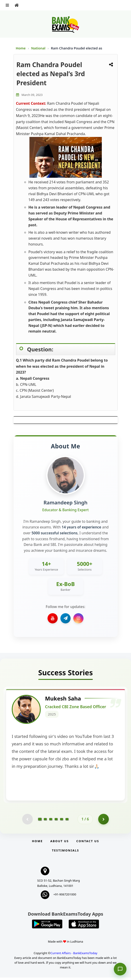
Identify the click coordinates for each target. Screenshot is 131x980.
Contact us (88, 844)
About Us (60, 844)
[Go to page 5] (62, 821)
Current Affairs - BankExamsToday (74, 956)
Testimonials (65, 853)
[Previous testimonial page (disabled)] (27, 821)
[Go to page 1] (40, 821)
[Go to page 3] (51, 821)
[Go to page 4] (56, 821)
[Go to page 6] (67, 821)
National (39, 48)
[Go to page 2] (45, 821)
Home (21, 48)
